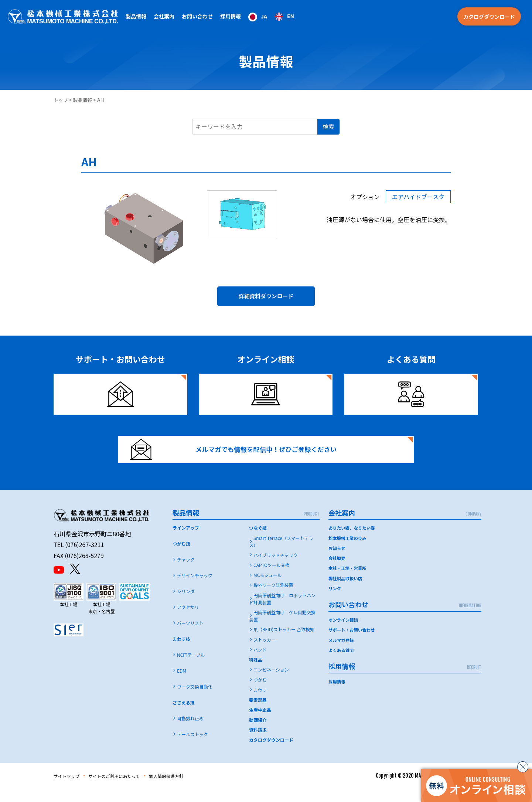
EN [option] (291, 16)
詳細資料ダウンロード (266, 298)
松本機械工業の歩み (348, 551)
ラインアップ (186, 541)
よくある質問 (342, 663)
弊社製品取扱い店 (346, 591)
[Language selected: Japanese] (271, 16)
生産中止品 (260, 723)
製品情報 (85, 100)
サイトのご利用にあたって (124, 789)
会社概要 (337, 571)
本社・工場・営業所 (348, 581)
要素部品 (258, 713)
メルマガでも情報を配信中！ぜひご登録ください (243, 458)
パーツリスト (190, 636)
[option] (284, 17)
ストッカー (265, 653)
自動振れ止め (190, 732)
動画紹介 (258, 733)
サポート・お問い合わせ (353, 643)
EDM (182, 684)
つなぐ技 (258, 541)
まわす (260, 703)
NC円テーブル (191, 668)
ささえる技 (184, 716)
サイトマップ (69, 789)
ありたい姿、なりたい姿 (353, 541)
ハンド (260, 663)
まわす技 (181, 652)
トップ (61, 100)
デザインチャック (195, 589)
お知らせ (337, 561)
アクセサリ (188, 620)
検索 (328, 126)
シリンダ (186, 604)
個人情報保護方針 (185, 789)
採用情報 (231, 16)
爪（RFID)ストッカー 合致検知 (284, 643)
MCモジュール (268, 588)
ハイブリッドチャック (276, 568)
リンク (335, 601)
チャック (186, 573)
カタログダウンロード (489, 17)
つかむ (260, 693)
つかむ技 (181, 557)
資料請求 (258, 743)
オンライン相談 (344, 633)
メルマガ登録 (342, 653)
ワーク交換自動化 (195, 700)
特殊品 (256, 673)
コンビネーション (271, 683)
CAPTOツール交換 (272, 578)
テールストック (192, 747)
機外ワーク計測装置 (273, 598)
